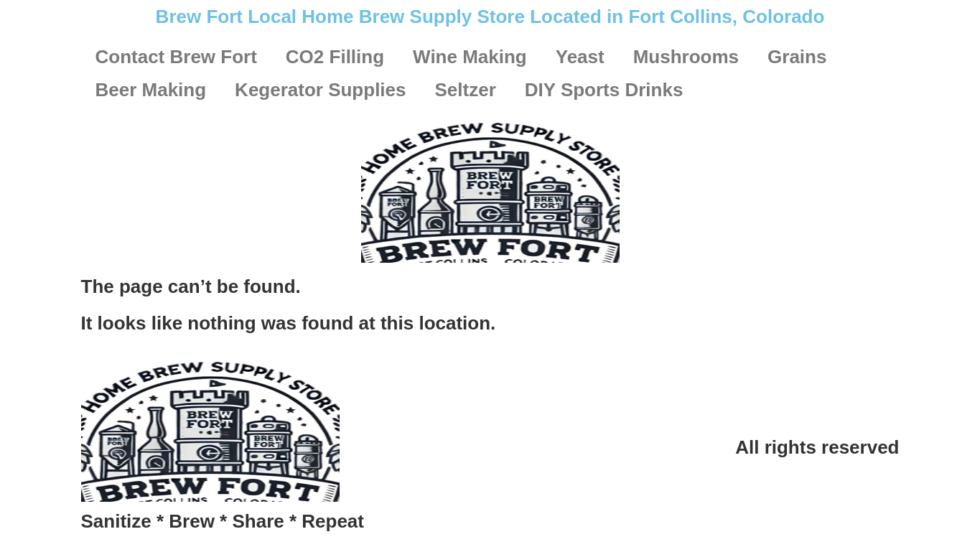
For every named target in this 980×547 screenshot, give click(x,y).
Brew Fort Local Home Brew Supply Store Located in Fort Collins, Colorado (490, 17)
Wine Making (470, 57)
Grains (797, 57)
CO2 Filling (335, 57)
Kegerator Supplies (320, 90)
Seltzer (466, 90)
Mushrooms (686, 57)
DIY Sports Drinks (604, 90)
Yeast (580, 57)
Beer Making (151, 90)
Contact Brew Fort (176, 57)
